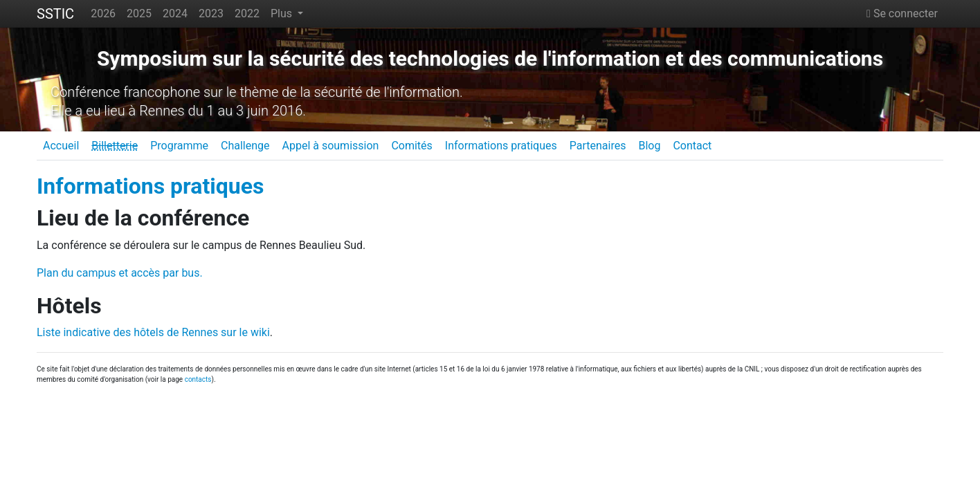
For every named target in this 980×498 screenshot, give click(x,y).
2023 (211, 13)
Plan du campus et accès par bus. (120, 273)
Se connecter (902, 13)
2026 (103, 13)
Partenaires (598, 146)
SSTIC (55, 14)
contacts (198, 379)
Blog (649, 146)
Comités (411, 146)
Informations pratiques (501, 146)
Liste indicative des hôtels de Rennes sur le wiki (153, 332)
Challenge (245, 146)
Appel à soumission (330, 146)
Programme (179, 146)
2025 (139, 13)
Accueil (61, 146)
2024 (175, 13)
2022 (247, 13)
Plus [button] (283, 13)
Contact (692, 146)
